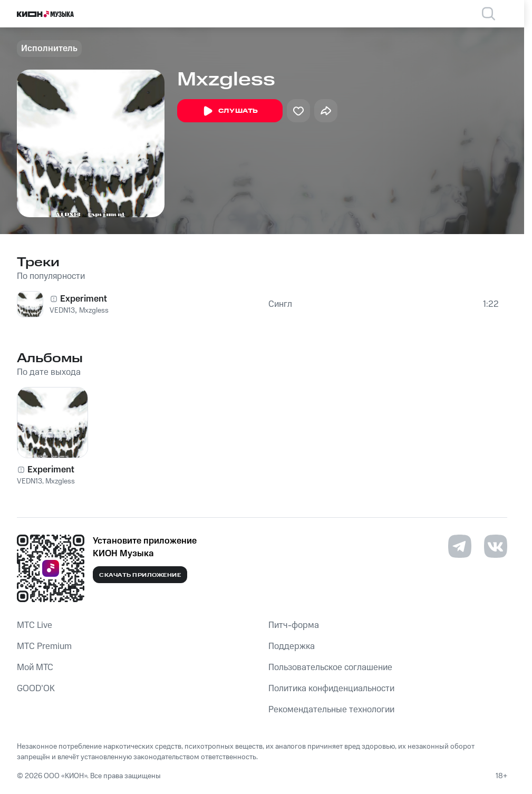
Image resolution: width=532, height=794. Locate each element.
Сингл (280, 304)
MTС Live (35, 625)
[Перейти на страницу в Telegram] (460, 546)
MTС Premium (44, 646)
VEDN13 (62, 311)
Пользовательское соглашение (330, 667)
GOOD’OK (36, 689)
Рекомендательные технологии (331, 710)
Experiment (84, 299)
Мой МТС (35, 667)
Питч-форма (294, 625)
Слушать (230, 111)
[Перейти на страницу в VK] (496, 546)
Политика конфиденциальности (331, 689)
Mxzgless (94, 311)
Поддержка (292, 646)
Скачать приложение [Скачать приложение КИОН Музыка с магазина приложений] (140, 575)
